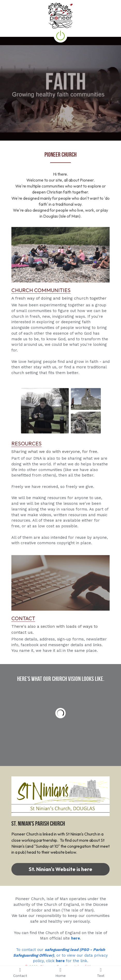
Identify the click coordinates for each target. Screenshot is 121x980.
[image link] (61, 254)
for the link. (76, 961)
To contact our (30, 950)
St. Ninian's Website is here (61, 869)
